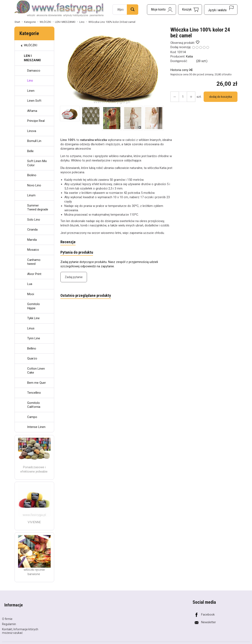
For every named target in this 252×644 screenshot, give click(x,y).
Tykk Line (33, 318)
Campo (32, 417)
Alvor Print (34, 274)
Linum (31, 195)
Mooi (31, 294)
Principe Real (36, 121)
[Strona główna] (59, 9)
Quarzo (32, 358)
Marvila (32, 240)
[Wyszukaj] (133, 10)
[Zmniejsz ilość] (189, 97)
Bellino (32, 348)
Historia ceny (181, 70)
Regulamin (9, 619)
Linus (31, 328)
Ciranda (32, 230)
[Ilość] (181, 97)
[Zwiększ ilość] (174, 97)
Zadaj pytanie (74, 278)
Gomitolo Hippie (34, 306)
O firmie (7, 613)
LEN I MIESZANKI (32, 58)
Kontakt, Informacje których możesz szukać (20, 626)
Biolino (32, 175)
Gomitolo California (34, 405)
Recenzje (68, 242)
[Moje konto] (161, 10)
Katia (189, 56)
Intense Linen (36, 427)
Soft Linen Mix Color (37, 163)
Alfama (32, 111)
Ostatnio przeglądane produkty (88, 297)
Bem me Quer (37, 383)
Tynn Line (34, 338)
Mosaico (33, 250)
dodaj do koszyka (219, 97)
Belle (30, 151)
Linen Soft (34, 101)
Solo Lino (34, 220)
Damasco (34, 71)
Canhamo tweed (34, 262)
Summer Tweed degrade (38, 208)
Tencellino (34, 393)
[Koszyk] (190, 10)
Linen (31, 91)
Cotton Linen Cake (36, 371)
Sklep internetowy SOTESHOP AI (232, 640)
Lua (30, 284)
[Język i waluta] (221, 10)
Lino (30, 81)
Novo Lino (34, 185)
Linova (32, 131)
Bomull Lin (34, 141)
